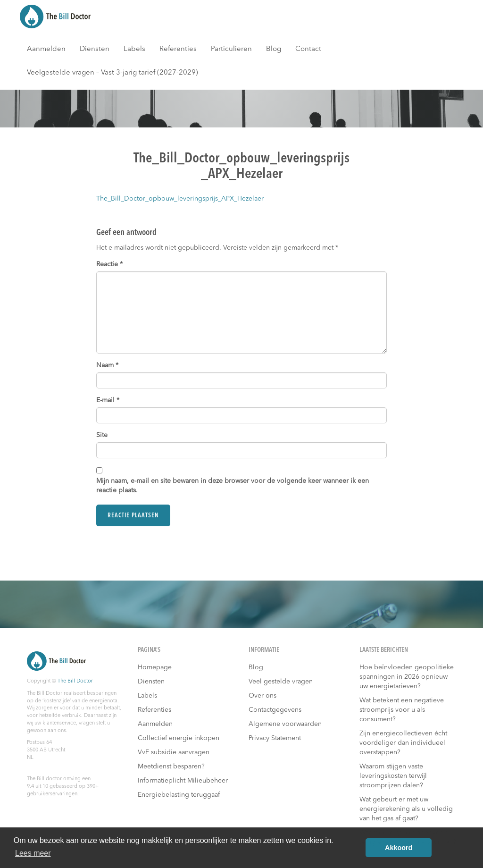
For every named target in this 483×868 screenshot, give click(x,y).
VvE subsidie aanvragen (174, 752)
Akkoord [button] (399, 848)
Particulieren (231, 49)
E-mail (108, 400)
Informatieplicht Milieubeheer (183, 781)
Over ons (262, 696)
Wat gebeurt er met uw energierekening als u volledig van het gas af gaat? (406, 809)
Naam (107, 365)
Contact (308, 49)
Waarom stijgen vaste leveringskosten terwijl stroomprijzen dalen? (393, 776)
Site (102, 435)
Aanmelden (46, 49)
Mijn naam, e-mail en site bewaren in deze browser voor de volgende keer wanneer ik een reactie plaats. (233, 486)
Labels (134, 49)
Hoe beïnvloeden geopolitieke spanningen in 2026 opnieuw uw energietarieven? (407, 677)
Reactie (109, 264)
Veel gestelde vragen (281, 682)
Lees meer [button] (33, 853)
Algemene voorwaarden (285, 724)
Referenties (178, 49)
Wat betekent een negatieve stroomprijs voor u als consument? (402, 710)
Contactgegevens (275, 710)
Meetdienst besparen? (171, 767)
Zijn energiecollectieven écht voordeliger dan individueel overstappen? (403, 743)
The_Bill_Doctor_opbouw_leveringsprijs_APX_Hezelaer (180, 199)
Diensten (95, 49)
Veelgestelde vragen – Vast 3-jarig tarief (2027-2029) (112, 73)
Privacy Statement (275, 738)
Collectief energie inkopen (179, 738)
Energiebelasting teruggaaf (179, 795)
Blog (274, 49)
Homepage (155, 667)
